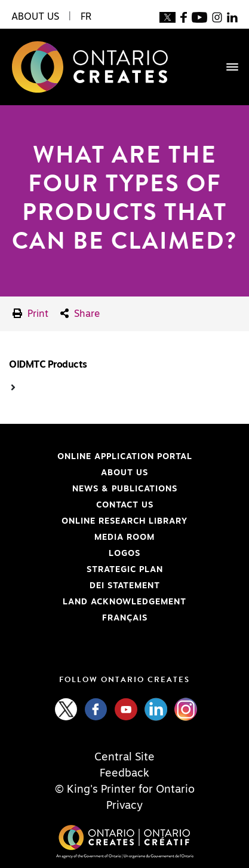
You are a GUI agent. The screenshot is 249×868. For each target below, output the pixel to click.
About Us (124, 473)
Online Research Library (98, 521)
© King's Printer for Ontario (125, 790)
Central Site (124, 757)
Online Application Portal (101, 457)
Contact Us (125, 505)
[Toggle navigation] (226, 67)
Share (80, 314)
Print (30, 314)
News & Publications (125, 489)
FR (86, 17)
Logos (124, 554)
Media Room (124, 537)
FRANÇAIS (125, 618)
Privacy (124, 806)
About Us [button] (35, 17)
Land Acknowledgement (98, 602)
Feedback (124, 774)
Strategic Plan (125, 570)
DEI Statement (84, 586)
